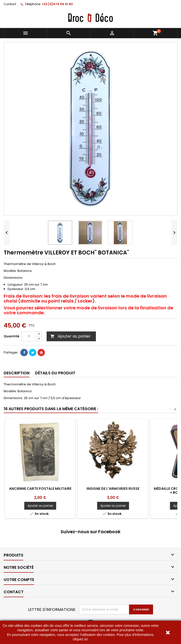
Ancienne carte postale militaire (40, 489)
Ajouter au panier (71, 336)
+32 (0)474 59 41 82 (57, 4)
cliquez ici (80, 639)
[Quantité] (29, 336)
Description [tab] (17, 373)
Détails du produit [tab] (55, 373)
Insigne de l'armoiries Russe (113, 489)
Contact (10, 4)
